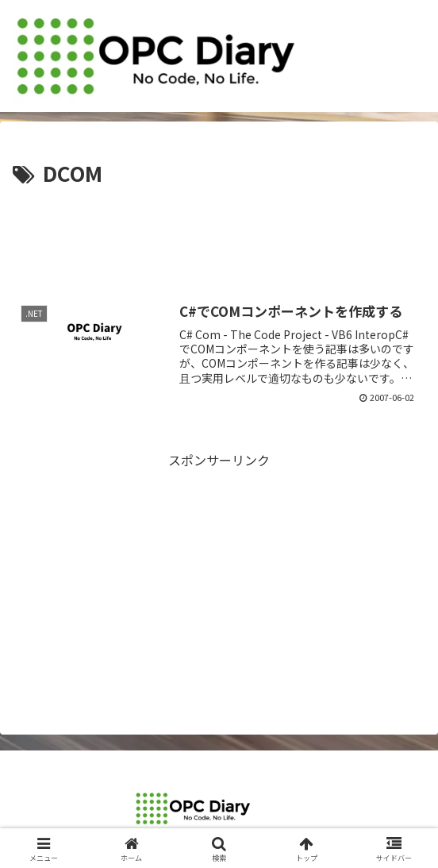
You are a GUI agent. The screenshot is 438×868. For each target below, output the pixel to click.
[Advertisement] (219, 239)
